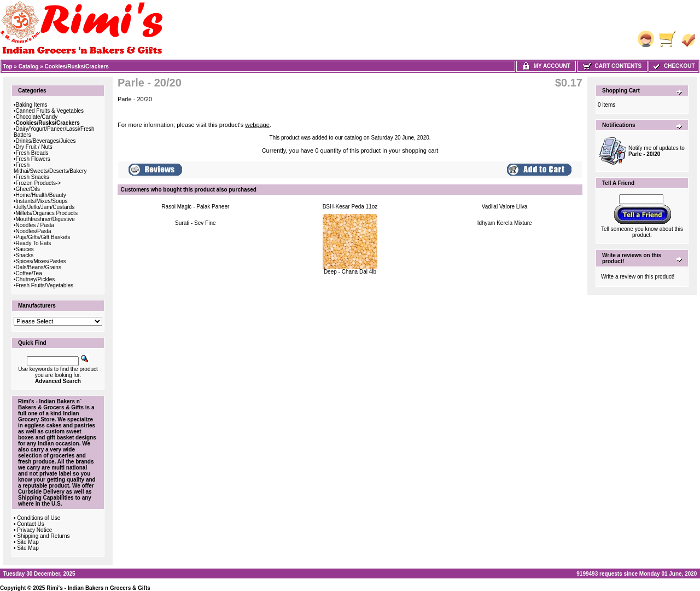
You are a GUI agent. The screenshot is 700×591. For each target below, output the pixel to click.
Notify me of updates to (657, 151)
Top (8, 66)
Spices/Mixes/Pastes (41, 261)
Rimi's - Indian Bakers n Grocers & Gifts (98, 588)
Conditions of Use (39, 518)
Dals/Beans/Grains (39, 267)
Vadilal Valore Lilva (505, 207)
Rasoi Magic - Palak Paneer (195, 207)
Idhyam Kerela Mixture (505, 223)
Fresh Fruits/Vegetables (45, 285)
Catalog (29, 66)
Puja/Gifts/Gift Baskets (43, 237)
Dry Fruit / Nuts (34, 147)
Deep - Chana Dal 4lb (350, 272)
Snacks (25, 255)
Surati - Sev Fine (195, 223)
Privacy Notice (34, 530)
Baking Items (32, 105)
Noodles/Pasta (34, 231)
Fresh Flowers (33, 159)
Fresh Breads (32, 153)
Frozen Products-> (39, 183)
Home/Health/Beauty (41, 195)
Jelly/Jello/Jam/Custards (45, 207)
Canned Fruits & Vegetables (50, 111)
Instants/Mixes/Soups (42, 201)
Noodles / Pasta (35, 225)
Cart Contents (612, 66)
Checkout (673, 66)
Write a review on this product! (638, 277)
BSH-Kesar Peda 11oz (350, 207)
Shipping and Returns (43, 536)
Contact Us (30, 524)
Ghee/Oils (28, 189)
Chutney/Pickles (36, 279)
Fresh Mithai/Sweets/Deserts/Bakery (50, 168)
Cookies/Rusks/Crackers (77, 66)
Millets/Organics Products (47, 213)
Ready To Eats (34, 243)
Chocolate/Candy (37, 117)
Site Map (28, 542)
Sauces (25, 249)
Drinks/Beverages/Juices (46, 141)
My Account (546, 66)
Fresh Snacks (33, 177)
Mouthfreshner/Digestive (45, 219)
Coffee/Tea (29, 273)
